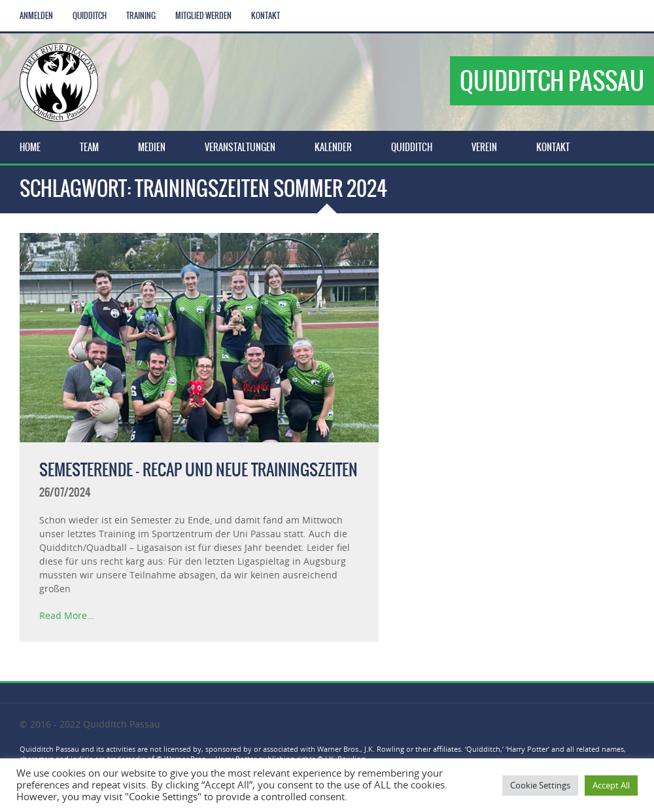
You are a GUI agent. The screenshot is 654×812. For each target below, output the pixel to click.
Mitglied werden (203, 16)
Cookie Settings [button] (540, 785)
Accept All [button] (611, 785)
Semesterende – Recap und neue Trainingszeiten (198, 470)
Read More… (67, 615)
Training (141, 16)
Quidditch (90, 16)
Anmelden (36, 16)
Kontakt (266, 16)
